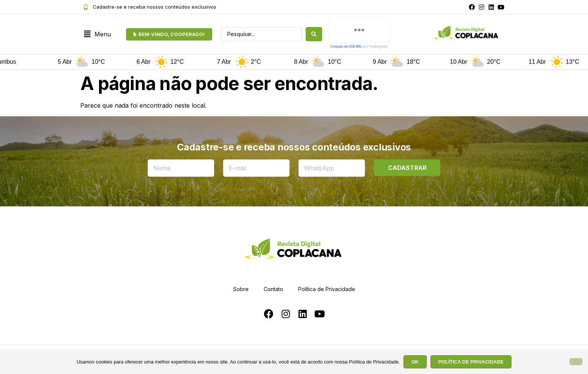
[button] (97, 34)
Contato (273, 289)
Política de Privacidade (327, 289)
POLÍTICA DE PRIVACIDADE (471, 362)
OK (415, 362)
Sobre (241, 289)
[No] (576, 362)
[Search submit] (314, 34)
